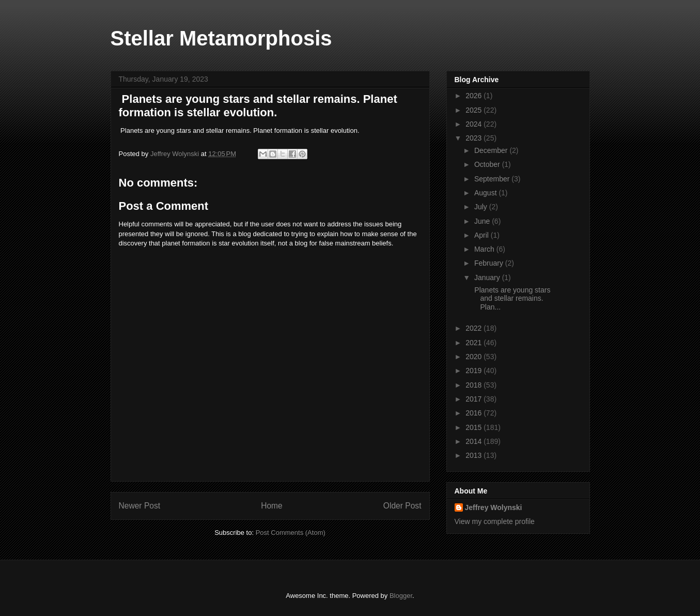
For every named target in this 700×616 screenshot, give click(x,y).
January (488, 278)
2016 (475, 413)
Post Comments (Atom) (291, 533)
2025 (475, 110)
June (483, 221)
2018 (475, 385)
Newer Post (140, 506)
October (488, 164)
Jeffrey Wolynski (494, 507)
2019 (475, 371)
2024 (475, 124)
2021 (475, 343)
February (490, 263)
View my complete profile (495, 521)
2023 (475, 138)
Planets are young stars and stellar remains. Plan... (511, 299)
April (483, 235)
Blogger (401, 596)
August (486, 193)
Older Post (402, 506)
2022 (475, 328)
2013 (475, 455)
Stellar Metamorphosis (221, 38)
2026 (475, 96)
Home (272, 506)
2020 (475, 357)
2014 (475, 441)
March (485, 249)
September (493, 179)
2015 (475, 427)
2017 (475, 399)
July (482, 207)
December (492, 150)
